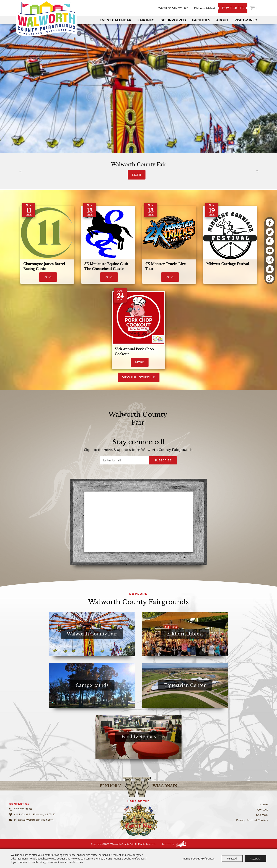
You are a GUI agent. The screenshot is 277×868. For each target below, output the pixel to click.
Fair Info (146, 20)
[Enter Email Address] (124, 460)
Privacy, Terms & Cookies (252, 820)
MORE (137, 175)
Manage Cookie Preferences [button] (199, 858)
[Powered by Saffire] (181, 844)
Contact (263, 810)
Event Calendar (116, 20)
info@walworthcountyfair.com (34, 820)
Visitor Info (246, 20)
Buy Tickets (233, 8)
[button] (20, 171)
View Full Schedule (139, 377)
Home (264, 804)
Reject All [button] (232, 858)
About (222, 20)
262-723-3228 (23, 809)
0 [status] (256, 8)
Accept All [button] (255, 858)
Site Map (262, 815)
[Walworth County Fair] (46, 18)
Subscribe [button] (163, 460)
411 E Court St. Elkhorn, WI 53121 (35, 814)
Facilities (201, 20)
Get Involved (173, 20)
